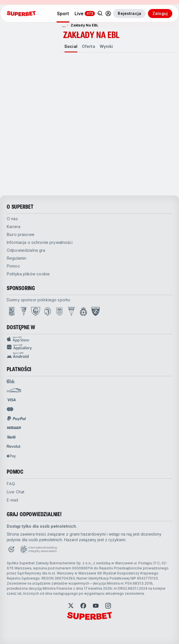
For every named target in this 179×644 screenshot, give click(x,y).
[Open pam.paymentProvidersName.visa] (11, 400)
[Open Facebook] (83, 606)
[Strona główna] (21, 14)
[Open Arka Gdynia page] (59, 311)
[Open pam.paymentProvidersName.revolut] (14, 446)
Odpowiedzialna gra (26, 250)
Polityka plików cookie (28, 274)
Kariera (14, 227)
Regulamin (17, 258)
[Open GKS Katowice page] (36, 311)
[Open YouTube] (96, 606)
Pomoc (13, 266)
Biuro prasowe (21, 234)
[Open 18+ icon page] (11, 549)
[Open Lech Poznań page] (12, 311)
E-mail (12, 500)
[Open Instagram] (108, 606)
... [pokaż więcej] (64, 25)
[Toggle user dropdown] (108, 14)
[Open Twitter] (71, 606)
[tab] (71, 46)
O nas (12, 219)
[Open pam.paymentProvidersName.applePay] (11, 456)
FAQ (11, 484)
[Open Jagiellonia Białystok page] (48, 311)
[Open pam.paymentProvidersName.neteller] (14, 428)
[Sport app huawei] (89, 347)
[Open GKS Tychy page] (71, 311)
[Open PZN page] (96, 311)
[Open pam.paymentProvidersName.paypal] (17, 418)
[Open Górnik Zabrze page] (24, 311)
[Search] (100, 14)
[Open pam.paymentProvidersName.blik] (11, 381)
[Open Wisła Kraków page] (83, 311)
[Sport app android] (89, 355)
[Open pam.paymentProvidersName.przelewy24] (14, 391)
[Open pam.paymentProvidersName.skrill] (11, 437)
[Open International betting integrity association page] (39, 549)
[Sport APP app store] (89, 339)
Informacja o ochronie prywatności (40, 242)
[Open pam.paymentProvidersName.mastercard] (10, 409)
